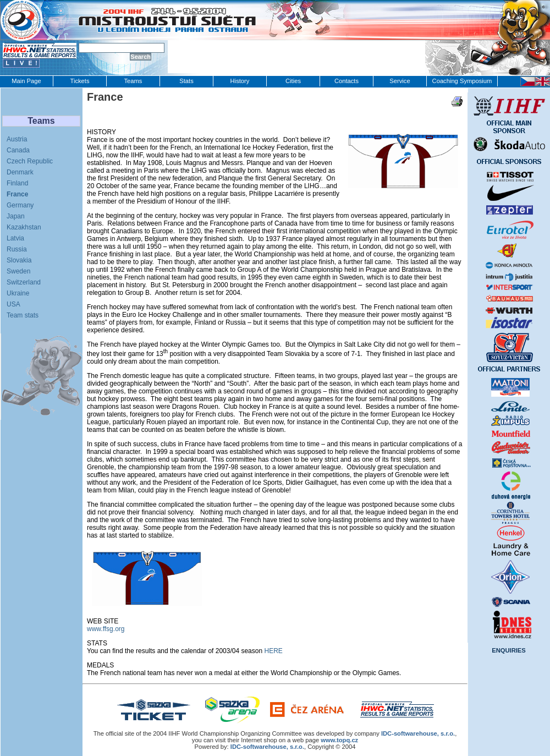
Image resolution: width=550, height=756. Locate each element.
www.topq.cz (339, 740)
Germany (20, 205)
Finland (17, 183)
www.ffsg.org (106, 629)
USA (13, 304)
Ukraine (18, 293)
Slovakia (19, 260)
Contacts (346, 81)
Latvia (15, 238)
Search (141, 57)
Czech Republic (30, 161)
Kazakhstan (24, 227)
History (240, 81)
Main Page (26, 81)
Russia (17, 249)
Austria (17, 139)
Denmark (20, 172)
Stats (186, 81)
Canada (18, 150)
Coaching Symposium (462, 81)
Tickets (79, 81)
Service (400, 81)
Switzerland (24, 282)
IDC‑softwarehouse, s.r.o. (418, 733)
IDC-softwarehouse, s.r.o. (267, 747)
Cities (293, 81)
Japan (16, 216)
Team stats (23, 315)
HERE (273, 651)
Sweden (18, 271)
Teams (133, 81)
